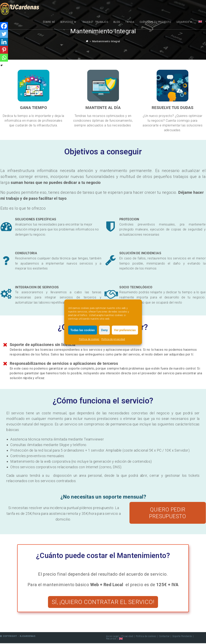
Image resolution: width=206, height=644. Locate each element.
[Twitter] (4, 34)
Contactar (164, 637)
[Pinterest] (4, 50)
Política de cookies (89, 339)
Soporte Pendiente (182, 637)
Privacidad (127, 637)
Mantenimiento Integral (106, 41)
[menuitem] (200, 22)
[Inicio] (87, 41)
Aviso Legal (112, 637)
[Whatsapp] (4, 58)
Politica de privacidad (113, 339)
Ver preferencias (125, 330)
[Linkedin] (4, 42)
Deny (104, 330)
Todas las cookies (83, 330)
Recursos (111, 639)
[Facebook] (4, 26)
